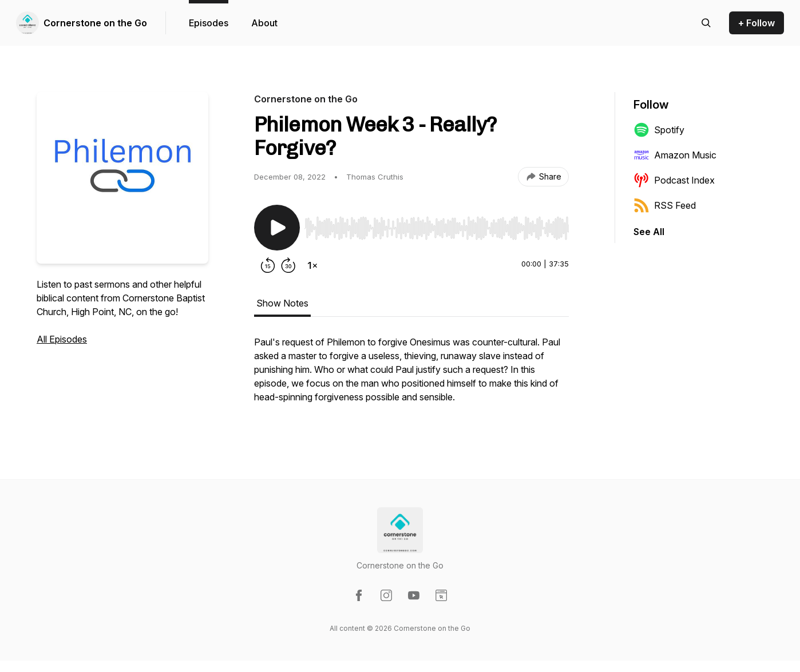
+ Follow (757, 23)
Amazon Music (675, 155)
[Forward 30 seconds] (288, 265)
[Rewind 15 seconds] (268, 265)
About (264, 23)
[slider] (437, 228)
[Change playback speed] (312, 265)
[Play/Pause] (277, 228)
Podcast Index (674, 180)
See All (649, 232)
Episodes (209, 23)
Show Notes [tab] (282, 303)
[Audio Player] (437, 225)
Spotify (659, 130)
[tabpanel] (411, 375)
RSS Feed (665, 205)
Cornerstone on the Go (95, 23)
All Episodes (62, 339)
